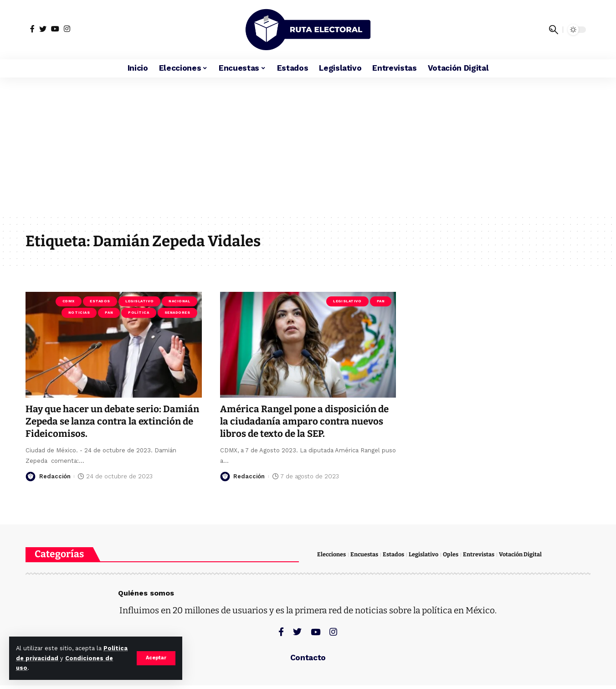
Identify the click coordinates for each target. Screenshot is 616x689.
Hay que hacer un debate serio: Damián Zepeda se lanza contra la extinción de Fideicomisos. (103, 422)
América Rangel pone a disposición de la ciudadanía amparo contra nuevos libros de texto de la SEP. (307, 422)
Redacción (55, 476)
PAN (109, 313)
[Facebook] (32, 29)
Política (139, 313)
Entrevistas (480, 555)
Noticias (79, 313)
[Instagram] (67, 29)
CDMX (69, 301)
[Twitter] (43, 29)
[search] (554, 30)
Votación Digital (522, 555)
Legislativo (139, 301)
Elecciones (332, 555)
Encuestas (365, 555)
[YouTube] (55, 29)
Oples (452, 555)
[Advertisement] (308, 146)
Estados (100, 301)
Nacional (179, 301)
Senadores (177, 313)
